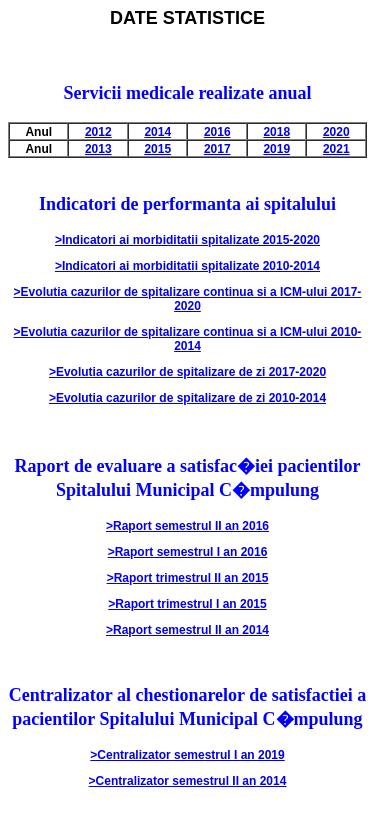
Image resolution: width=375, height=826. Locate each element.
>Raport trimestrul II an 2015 (188, 578)
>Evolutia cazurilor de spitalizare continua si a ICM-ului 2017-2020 (188, 299)
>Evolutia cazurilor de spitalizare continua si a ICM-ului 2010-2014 (188, 339)
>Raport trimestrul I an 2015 (187, 604)
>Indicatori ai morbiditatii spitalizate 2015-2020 (187, 240)
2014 (157, 132)
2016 (217, 132)
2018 (276, 132)
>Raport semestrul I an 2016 (188, 552)
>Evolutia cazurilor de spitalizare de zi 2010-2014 (187, 398)
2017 (217, 149)
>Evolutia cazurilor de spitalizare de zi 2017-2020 (187, 372)
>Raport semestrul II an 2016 (187, 526)
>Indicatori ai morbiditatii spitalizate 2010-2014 (187, 266)
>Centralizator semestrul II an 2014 (188, 781)
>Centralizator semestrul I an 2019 (187, 755)
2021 (336, 149)
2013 (98, 149)
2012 (98, 132)
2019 (276, 149)
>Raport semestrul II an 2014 (187, 630)
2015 (157, 149)
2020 (336, 132)
